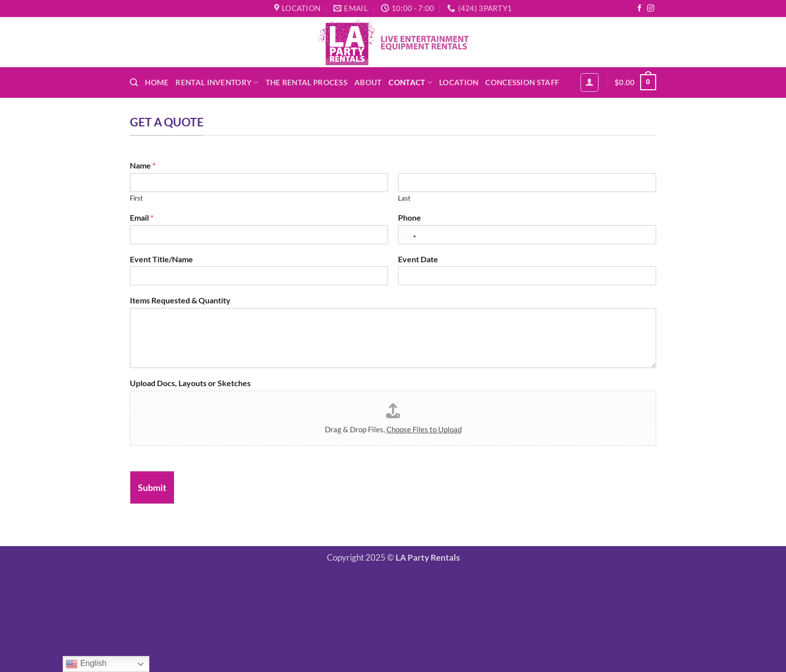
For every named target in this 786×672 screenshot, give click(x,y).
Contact (410, 82)
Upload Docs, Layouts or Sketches (190, 383)
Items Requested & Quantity (180, 300)
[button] (134, 82)
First (136, 198)
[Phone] (527, 235)
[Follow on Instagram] (651, 9)
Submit (152, 487)
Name (143, 165)
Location (459, 82)
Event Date (418, 259)
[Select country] (409, 237)
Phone (410, 217)
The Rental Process (307, 82)
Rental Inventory (217, 82)
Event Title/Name (161, 259)
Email (142, 217)
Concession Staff (522, 82)
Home (157, 82)
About (368, 82)
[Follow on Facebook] (640, 9)
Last (404, 198)
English (86, 664)
